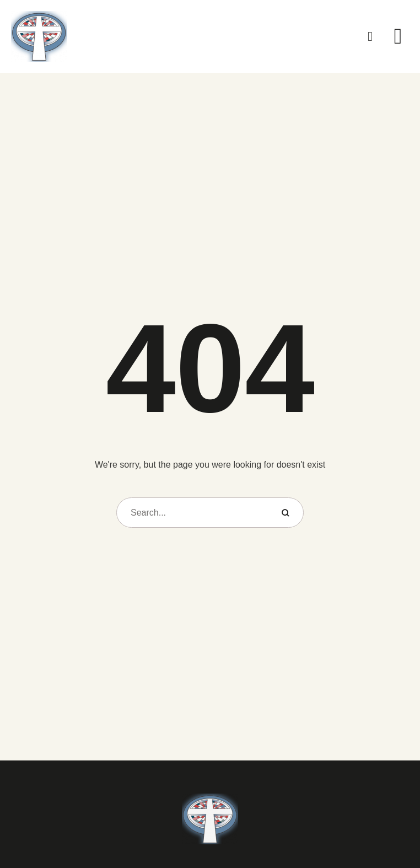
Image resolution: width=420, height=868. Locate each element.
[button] (370, 36)
